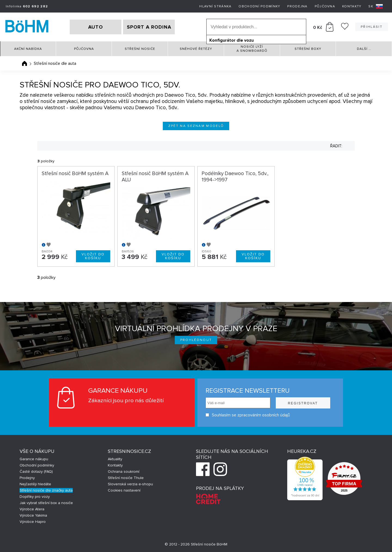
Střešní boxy (308, 49)
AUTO (96, 27)
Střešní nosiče (140, 49)
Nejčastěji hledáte (35, 484)
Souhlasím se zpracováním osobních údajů (248, 415)
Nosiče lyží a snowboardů (252, 49)
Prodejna (297, 6)
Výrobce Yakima (33, 515)
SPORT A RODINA (149, 27)
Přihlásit (372, 27)
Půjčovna (325, 6)
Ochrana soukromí (124, 472)
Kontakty (352, 6)
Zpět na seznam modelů (196, 126)
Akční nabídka (28, 49)
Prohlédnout (196, 340)
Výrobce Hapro (33, 522)
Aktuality (115, 459)
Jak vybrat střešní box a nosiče (46, 503)
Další (364, 49)
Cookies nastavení (124, 490)
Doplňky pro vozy (35, 497)
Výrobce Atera (32, 509)
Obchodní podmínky (259, 6)
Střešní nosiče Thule (126, 478)
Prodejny (27, 478)
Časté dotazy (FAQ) (36, 472)
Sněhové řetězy (196, 49)
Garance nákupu (34, 459)
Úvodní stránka (24, 63)
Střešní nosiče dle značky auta (46, 490)
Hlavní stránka (215, 6)
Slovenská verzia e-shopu (130, 484)
